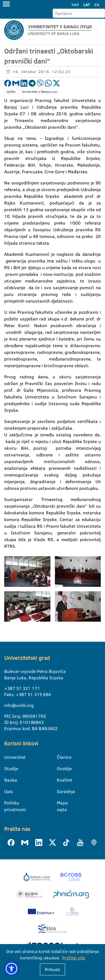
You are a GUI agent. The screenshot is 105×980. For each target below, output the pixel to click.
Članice (60, 757)
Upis (8, 791)
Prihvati (53, 969)
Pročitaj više (74, 958)
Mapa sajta (60, 803)
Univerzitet (8, 757)
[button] (11, 969)
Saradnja (60, 791)
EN (97, 5)
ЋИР (75, 5)
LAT (87, 5)
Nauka (8, 780)
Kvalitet (60, 780)
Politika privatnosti (8, 803)
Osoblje (60, 769)
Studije (8, 769)
